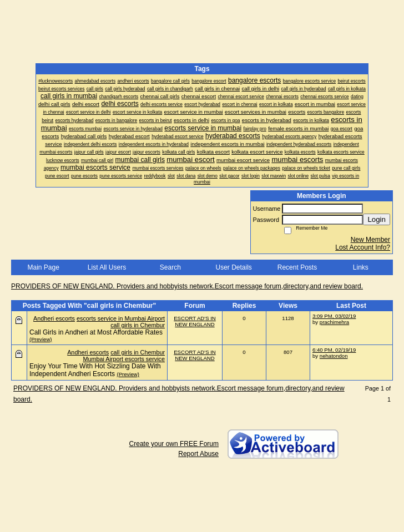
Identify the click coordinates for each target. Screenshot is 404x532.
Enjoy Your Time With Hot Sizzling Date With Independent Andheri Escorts (95, 370)
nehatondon (334, 356)
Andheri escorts (54, 318)
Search (170, 267)
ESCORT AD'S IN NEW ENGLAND (195, 321)
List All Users (107, 267)
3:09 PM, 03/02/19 (334, 316)
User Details (233, 267)
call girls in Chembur (138, 325)
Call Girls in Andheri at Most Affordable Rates (96, 332)
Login (377, 219)
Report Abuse (198, 454)
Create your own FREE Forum (174, 444)
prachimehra (334, 322)
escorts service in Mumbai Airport (121, 318)
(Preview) (41, 339)
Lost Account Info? (363, 247)
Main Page (43, 267)
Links (361, 267)
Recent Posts (297, 267)
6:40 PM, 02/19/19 (334, 350)
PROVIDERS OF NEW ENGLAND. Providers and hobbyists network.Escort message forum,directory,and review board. (187, 286)
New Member (370, 240)
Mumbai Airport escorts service (124, 359)
